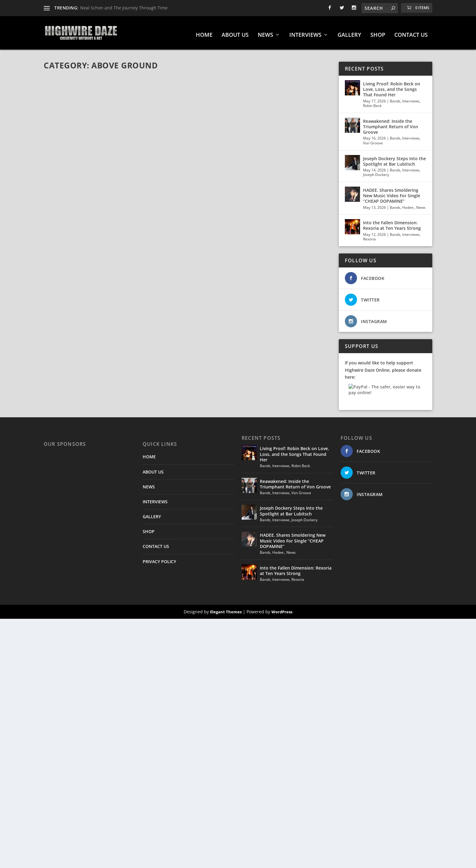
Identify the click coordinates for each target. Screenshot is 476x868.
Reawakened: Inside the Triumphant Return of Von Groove (391, 124)
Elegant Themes (226, 609)
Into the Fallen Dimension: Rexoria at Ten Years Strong (392, 222)
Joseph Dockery (376, 172)
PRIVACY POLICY (159, 558)
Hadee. (408, 204)
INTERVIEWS (305, 32)
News (421, 204)
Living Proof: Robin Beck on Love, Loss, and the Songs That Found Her (392, 86)
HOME (204, 32)
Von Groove (373, 140)
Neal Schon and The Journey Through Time (124, 8)
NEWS (265, 32)
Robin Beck (372, 103)
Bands (395, 98)
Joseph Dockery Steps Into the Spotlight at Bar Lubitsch (394, 158)
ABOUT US (235, 32)
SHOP (378, 32)
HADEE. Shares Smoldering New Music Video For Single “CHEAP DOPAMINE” (392, 193)
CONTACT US (411, 32)
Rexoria (369, 236)
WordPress (282, 609)
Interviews (411, 98)
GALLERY (349, 32)
